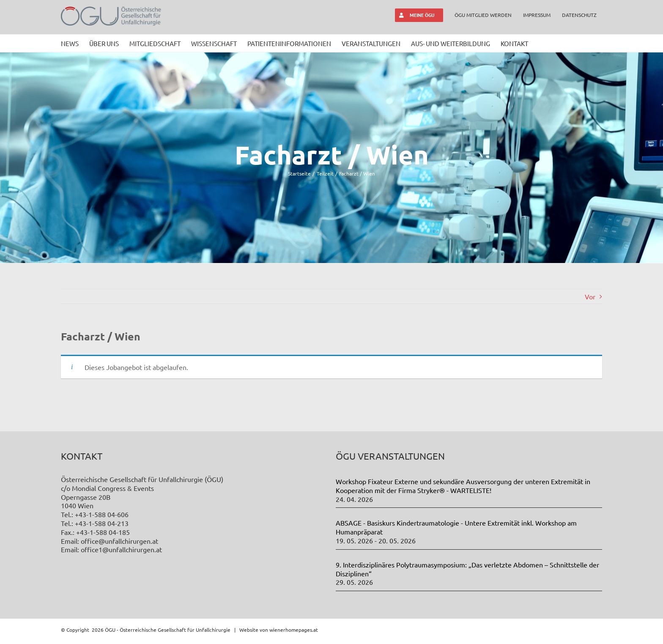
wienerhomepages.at (294, 630)
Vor (590, 296)
